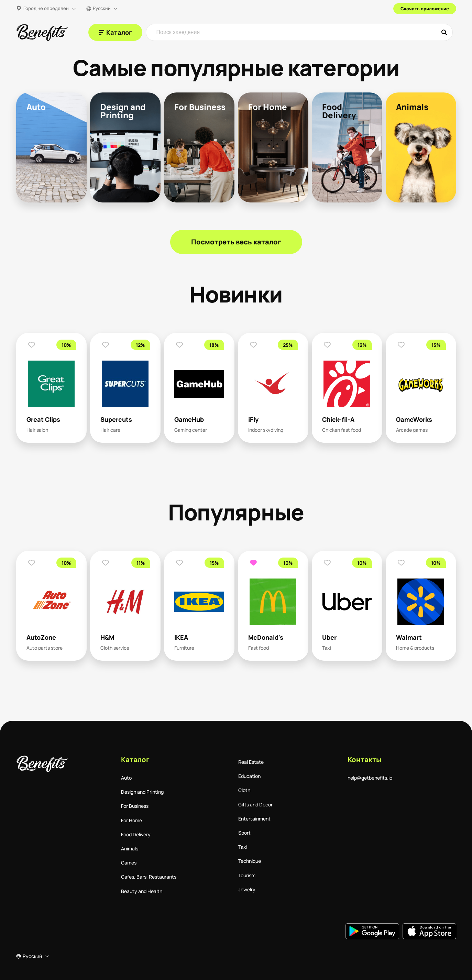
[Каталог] (115, 32)
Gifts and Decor (255, 805)
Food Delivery (136, 834)
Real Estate (251, 762)
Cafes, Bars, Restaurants (149, 877)
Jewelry (247, 889)
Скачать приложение (425, 9)
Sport (244, 833)
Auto (126, 778)
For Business (135, 806)
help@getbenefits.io (370, 778)
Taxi (243, 847)
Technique (250, 861)
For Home (131, 820)
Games (129, 863)
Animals (130, 849)
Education (249, 776)
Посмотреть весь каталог (236, 242)
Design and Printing (142, 792)
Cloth (244, 790)
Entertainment (254, 819)
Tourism (247, 875)
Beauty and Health (142, 891)
